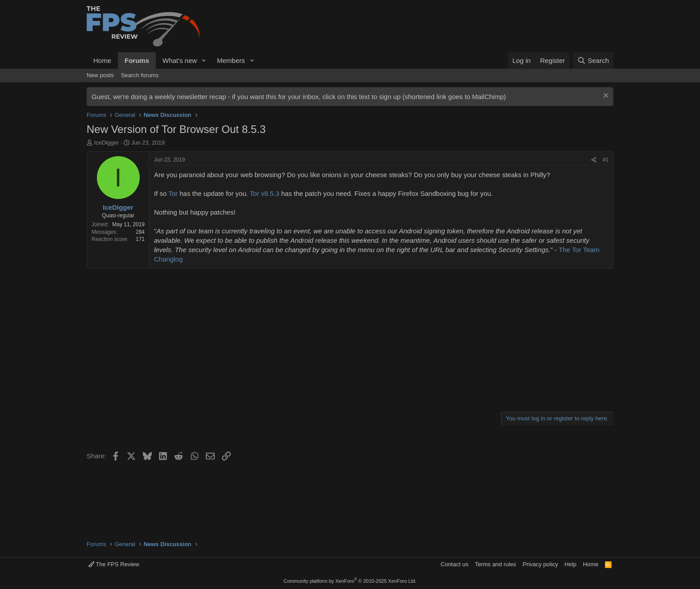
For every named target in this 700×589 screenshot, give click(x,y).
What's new (180, 60)
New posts (100, 75)
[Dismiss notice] (605, 97)
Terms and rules (496, 564)
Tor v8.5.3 (265, 193)
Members (231, 60)
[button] (204, 60)
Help (571, 564)
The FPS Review (114, 564)
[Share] (594, 160)
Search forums (140, 75)
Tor (173, 193)
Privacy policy (540, 564)
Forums (137, 60)
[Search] (593, 60)
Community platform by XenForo (350, 581)
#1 (606, 160)
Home (102, 60)
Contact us (454, 564)
